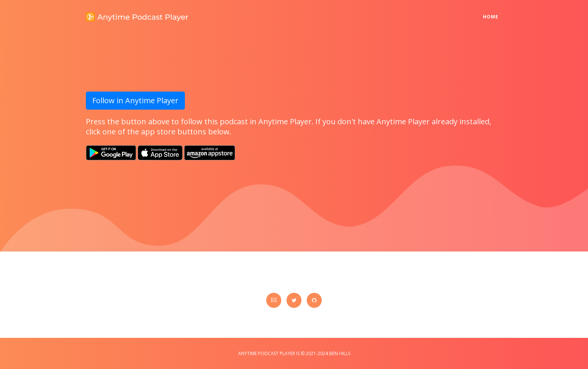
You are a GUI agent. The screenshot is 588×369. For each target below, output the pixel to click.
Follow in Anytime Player (135, 100)
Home (493, 12)
